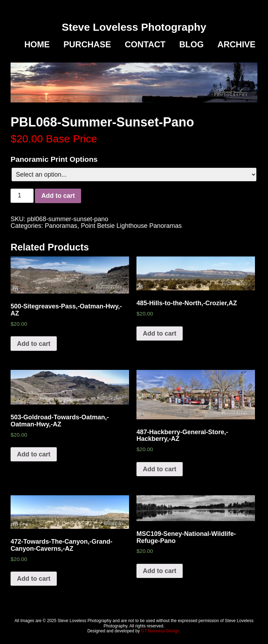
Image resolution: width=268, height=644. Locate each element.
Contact (145, 45)
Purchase (87, 45)
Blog (191, 45)
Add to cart (58, 196)
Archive (237, 45)
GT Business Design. (161, 631)
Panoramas (61, 226)
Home (37, 45)
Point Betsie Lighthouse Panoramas (131, 226)
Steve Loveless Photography (134, 27)
